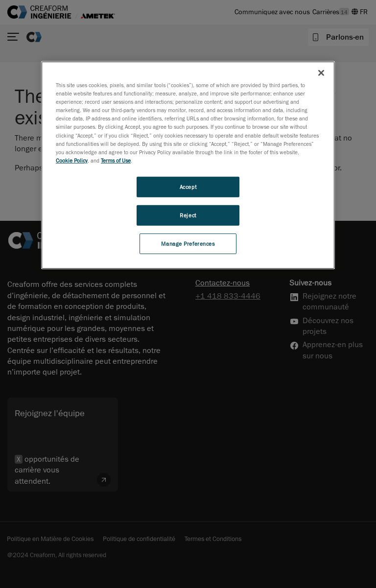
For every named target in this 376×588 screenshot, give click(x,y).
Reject (188, 215)
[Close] (321, 73)
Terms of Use (116, 160)
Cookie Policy (72, 160)
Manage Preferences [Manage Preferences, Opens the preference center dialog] (188, 243)
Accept (188, 187)
